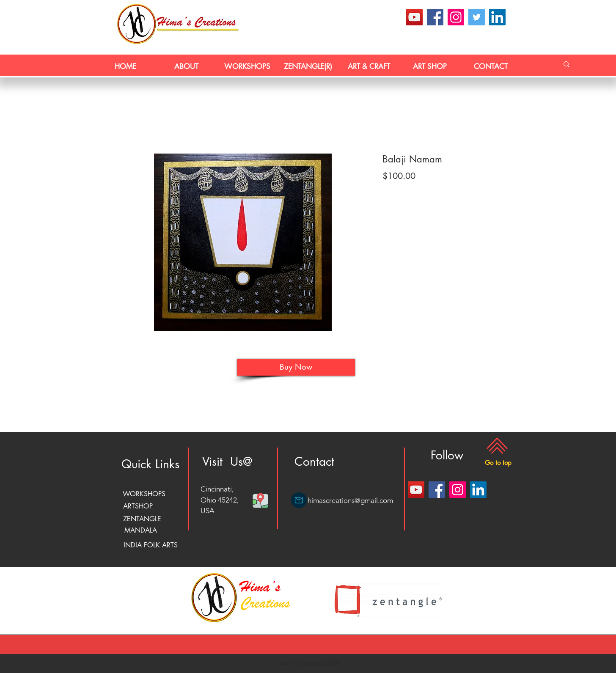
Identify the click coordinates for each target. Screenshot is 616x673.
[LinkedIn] (497, 17)
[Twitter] (477, 17)
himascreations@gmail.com (350, 500)
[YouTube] (414, 17)
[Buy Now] (296, 367)
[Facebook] (435, 17)
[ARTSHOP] (138, 507)
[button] (498, 462)
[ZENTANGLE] (142, 519)
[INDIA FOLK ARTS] (150, 545)
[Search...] (566, 64)
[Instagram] (456, 17)
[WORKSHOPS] (144, 494)
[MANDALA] (140, 531)
